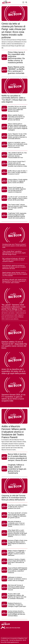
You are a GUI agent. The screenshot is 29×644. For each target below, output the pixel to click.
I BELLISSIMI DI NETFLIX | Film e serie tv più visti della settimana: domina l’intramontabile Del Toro (17, 155)
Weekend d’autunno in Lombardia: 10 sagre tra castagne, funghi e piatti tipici (17, 605)
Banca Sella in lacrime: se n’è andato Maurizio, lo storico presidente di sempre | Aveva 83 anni (17, 457)
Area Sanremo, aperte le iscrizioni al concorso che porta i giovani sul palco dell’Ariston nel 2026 (14, 267)
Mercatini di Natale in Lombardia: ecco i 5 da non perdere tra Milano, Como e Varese (16, 524)
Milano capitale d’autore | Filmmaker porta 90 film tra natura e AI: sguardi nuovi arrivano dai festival (16, 117)
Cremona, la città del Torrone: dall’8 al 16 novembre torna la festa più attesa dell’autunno (14, 498)
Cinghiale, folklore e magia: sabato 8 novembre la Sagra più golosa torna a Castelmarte (17, 469)
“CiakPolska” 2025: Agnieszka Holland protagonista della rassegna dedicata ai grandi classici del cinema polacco (17, 216)
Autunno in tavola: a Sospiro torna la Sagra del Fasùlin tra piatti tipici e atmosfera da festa (17, 562)
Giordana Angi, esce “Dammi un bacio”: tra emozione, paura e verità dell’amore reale (14, 246)
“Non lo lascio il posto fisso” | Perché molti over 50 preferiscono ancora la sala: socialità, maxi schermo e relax (17, 164)
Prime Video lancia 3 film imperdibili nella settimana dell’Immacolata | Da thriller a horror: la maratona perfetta (16, 57)
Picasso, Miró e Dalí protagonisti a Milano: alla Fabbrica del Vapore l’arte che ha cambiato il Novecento (17, 596)
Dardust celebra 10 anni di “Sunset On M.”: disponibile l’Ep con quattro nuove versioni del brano (14, 345)
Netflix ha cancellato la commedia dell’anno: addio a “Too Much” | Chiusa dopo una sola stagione (14, 99)
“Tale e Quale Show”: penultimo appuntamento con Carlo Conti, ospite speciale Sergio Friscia (14, 253)
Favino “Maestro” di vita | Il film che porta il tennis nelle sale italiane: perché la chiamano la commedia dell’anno (17, 136)
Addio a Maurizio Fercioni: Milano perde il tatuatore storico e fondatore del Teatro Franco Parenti (14, 432)
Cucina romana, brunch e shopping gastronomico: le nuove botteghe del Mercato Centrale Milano (17, 613)
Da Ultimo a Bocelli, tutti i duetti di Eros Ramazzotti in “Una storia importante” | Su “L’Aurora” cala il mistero (14, 281)
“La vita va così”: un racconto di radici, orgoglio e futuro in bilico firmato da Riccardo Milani (18, 198)
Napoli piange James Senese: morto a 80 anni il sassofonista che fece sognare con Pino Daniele (15, 274)
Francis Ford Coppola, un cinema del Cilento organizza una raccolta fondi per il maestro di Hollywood (17, 190)
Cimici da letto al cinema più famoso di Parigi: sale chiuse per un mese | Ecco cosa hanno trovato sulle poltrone (14, 31)
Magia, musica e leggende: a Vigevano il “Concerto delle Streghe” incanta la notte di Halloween (17, 553)
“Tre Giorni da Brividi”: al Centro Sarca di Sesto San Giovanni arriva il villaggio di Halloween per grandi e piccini (18, 515)
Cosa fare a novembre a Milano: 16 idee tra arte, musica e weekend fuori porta (18, 507)
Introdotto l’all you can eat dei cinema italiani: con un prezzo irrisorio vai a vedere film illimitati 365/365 (17, 109)
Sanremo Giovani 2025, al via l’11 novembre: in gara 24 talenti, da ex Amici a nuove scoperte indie (13, 398)
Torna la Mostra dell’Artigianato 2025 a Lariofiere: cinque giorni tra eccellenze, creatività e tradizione (18, 570)
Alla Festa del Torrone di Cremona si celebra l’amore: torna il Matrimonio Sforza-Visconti (16, 587)
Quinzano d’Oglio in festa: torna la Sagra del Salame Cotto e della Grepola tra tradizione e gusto (18, 543)
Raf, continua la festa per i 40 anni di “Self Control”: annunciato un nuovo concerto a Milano (14, 260)
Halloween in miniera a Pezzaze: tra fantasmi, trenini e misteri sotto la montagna (17, 579)
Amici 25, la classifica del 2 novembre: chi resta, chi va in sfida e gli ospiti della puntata (14, 371)
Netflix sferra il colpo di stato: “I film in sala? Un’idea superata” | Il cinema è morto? (18, 172)
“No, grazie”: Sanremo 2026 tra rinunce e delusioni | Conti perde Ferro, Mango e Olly (13, 307)
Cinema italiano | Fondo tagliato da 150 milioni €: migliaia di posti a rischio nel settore (18, 181)
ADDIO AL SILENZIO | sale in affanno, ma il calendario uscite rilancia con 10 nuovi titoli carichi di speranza (18, 145)
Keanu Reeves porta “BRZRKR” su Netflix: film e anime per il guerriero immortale (16, 70)
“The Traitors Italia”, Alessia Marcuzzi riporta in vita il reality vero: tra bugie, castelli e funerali (18, 207)
